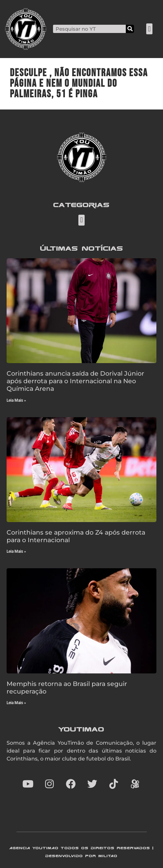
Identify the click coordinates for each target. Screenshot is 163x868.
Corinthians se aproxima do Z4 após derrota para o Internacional (76, 536)
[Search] (130, 29)
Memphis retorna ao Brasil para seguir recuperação (67, 687)
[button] (149, 29)
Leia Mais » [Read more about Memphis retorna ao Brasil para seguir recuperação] (16, 703)
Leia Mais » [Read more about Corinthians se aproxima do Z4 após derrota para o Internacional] (16, 551)
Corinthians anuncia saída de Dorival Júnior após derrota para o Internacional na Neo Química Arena (75, 381)
